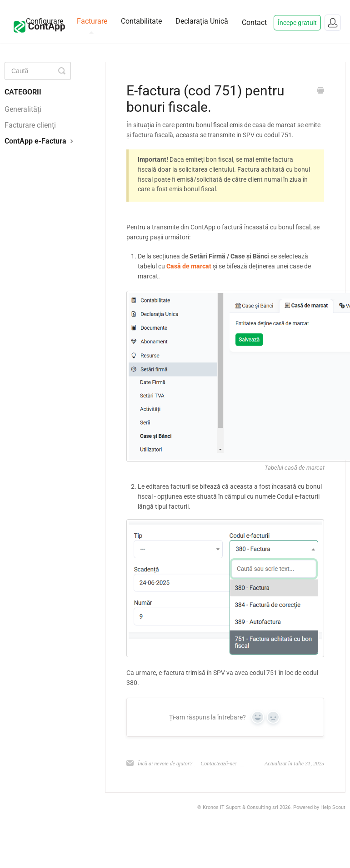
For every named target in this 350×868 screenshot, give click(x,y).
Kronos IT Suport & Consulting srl (240, 807)
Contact (254, 22)
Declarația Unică (202, 21)
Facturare (92, 25)
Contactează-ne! (218, 764)
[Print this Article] (320, 91)
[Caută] (38, 71)
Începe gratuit (297, 23)
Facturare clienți (30, 125)
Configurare (45, 21)
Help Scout (333, 807)
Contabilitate (141, 21)
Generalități (23, 109)
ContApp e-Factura (40, 141)
